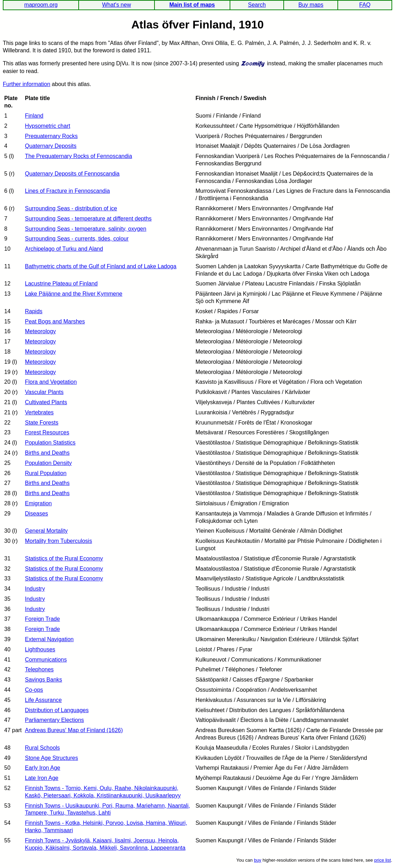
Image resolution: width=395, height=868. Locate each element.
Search (257, 5)
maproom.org (41, 5)
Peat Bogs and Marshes (55, 321)
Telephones (39, 669)
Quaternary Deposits (51, 146)
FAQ (365, 5)
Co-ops (34, 690)
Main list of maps (192, 5)
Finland (34, 116)
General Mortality (46, 531)
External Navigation (49, 639)
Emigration (38, 503)
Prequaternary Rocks (51, 136)
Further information (27, 84)
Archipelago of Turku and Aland (64, 249)
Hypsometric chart (48, 126)
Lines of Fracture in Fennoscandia (67, 191)
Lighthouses (40, 649)
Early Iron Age (43, 768)
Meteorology (40, 331)
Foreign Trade (42, 619)
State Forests (42, 423)
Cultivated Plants (46, 402)
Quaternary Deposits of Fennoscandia (72, 174)
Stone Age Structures (51, 758)
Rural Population (46, 473)
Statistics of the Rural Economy (64, 558)
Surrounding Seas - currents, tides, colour (77, 239)
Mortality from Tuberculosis (58, 541)
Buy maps (311, 5)
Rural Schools (42, 748)
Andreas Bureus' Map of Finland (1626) (74, 730)
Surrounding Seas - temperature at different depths (88, 219)
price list (383, 860)
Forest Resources (47, 432)
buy (258, 860)
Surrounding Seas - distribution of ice (71, 208)
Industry (35, 589)
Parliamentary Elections (54, 720)
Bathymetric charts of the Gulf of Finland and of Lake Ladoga (101, 266)
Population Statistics (50, 443)
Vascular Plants (44, 392)
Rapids (34, 311)
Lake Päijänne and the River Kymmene (74, 294)
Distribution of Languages (57, 710)
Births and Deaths (47, 453)
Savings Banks (44, 680)
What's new (117, 5)
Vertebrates (39, 412)
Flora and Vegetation (51, 382)
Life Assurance (43, 700)
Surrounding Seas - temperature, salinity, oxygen (86, 229)
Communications (46, 660)
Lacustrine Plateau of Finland (61, 284)
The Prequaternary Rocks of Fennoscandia (78, 156)
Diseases (37, 514)
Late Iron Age (42, 778)
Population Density (48, 463)
